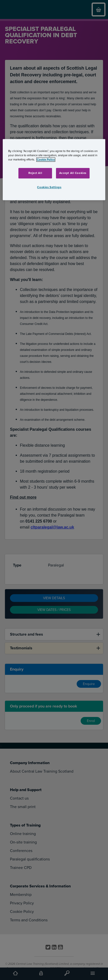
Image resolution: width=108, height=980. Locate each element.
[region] (54, 170)
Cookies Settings (49, 187)
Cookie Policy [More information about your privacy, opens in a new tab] (46, 160)
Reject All (35, 173)
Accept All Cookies (73, 173)
